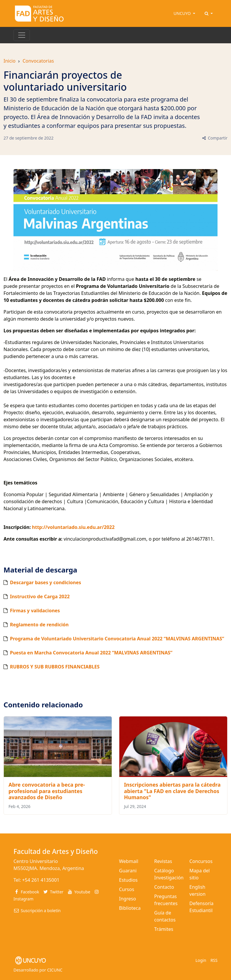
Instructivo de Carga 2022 (40, 596)
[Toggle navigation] (22, 35)
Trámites (164, 929)
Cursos (127, 889)
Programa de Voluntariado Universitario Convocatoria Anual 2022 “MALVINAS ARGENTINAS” (117, 639)
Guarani (128, 871)
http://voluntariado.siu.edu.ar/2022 (74, 527)
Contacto (164, 887)
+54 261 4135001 (41, 880)
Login (201, 960)
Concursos (201, 861)
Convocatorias (38, 61)
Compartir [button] (214, 138)
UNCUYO (183, 13)
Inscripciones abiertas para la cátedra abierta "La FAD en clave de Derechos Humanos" (172, 791)
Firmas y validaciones (35, 611)
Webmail (129, 861)
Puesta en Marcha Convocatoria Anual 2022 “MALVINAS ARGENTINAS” (91, 653)
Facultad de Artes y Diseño (56, 851)
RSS (214, 960)
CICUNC (55, 970)
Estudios (128, 880)
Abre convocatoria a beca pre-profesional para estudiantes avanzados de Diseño (47, 791)
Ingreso (128, 899)
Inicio (10, 61)
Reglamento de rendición (39, 625)
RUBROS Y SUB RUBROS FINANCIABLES (55, 667)
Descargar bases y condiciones (45, 582)
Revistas (163, 861)
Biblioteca (130, 908)
